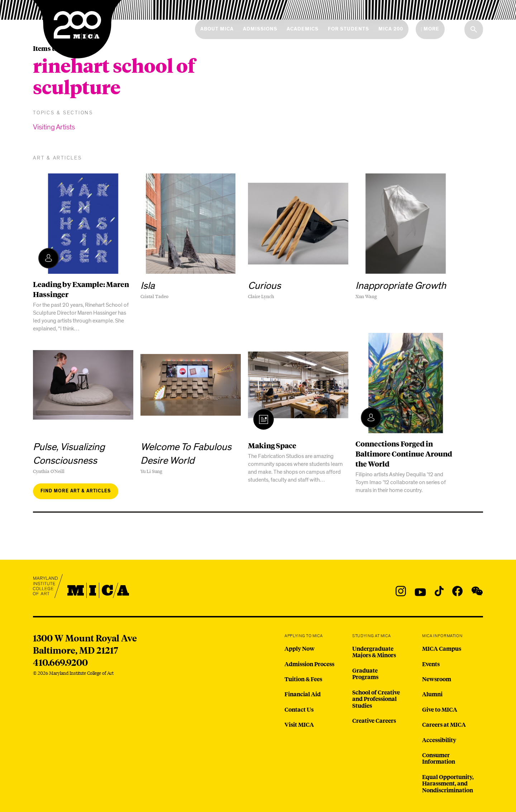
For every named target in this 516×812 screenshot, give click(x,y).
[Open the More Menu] (430, 29)
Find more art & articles (76, 491)
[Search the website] (474, 29)
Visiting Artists (54, 127)
